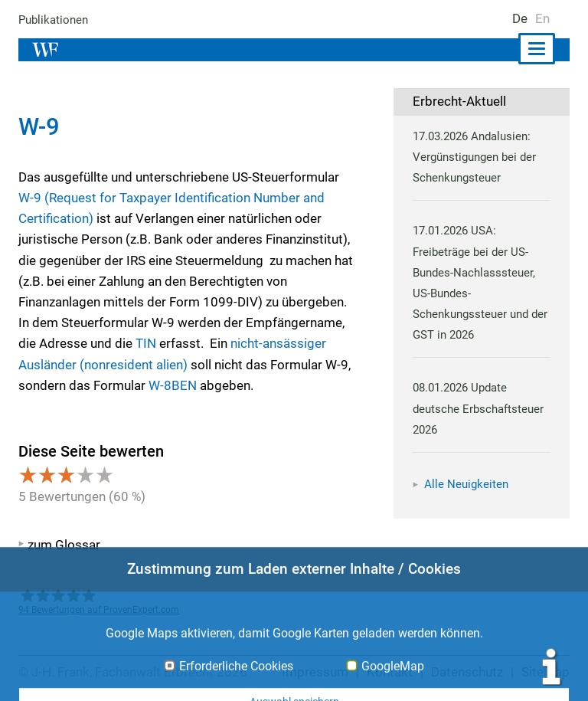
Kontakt (390, 672)
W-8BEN (172, 385)
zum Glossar (64, 545)
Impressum (316, 672)
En (542, 18)
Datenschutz (467, 672)
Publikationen (54, 20)
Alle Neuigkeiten (466, 484)
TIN (145, 343)
